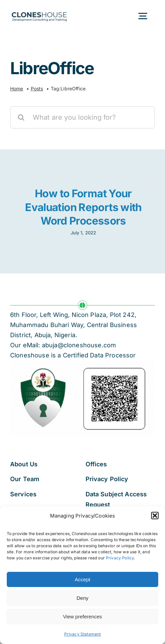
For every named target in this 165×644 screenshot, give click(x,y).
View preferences (82, 617)
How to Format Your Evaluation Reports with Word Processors (83, 207)
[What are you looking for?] (82, 117)
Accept (82, 579)
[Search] (21, 117)
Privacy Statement (83, 634)
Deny (82, 598)
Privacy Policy (120, 558)
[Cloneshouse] (39, 11)
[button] (155, 516)
